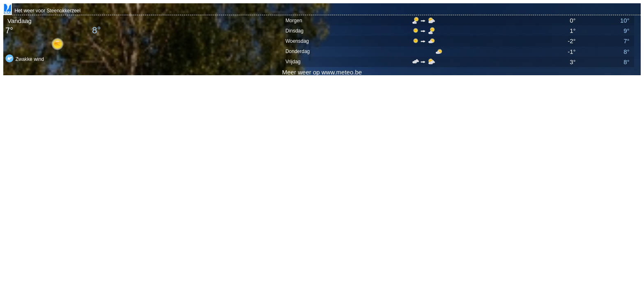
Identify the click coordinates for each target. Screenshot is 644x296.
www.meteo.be (342, 72)
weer (305, 72)
